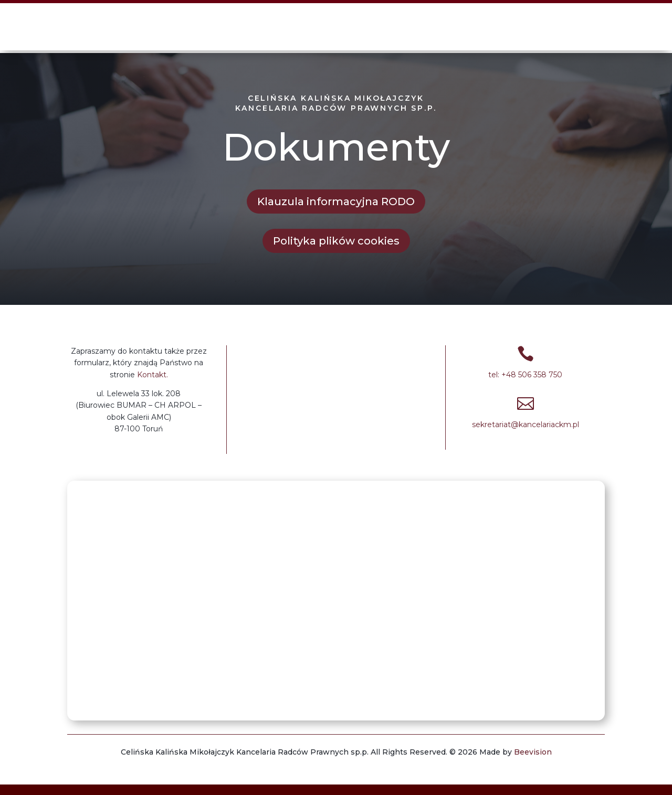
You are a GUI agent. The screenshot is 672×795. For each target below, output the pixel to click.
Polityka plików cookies (336, 241)
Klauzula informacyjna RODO (336, 202)
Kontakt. (153, 375)
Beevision (533, 752)
